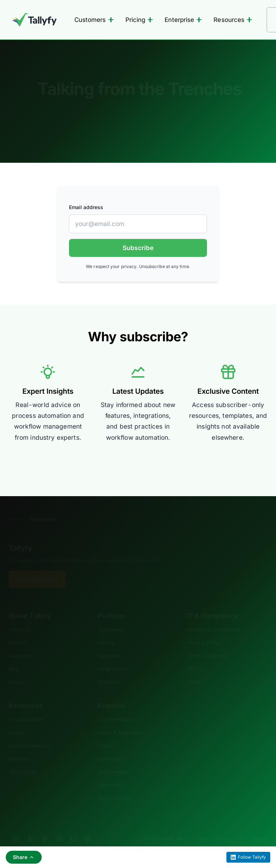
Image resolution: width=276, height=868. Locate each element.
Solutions (19, 748)
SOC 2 (195, 658)
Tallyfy (20, 537)
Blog (14, 658)
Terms (199, 828)
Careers (18, 671)
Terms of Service (207, 645)
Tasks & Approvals (120, 722)
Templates (110, 645)
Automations (113, 761)
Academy (20, 645)
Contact (18, 631)
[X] (30, 828)
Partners (108, 671)
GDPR (194, 671)
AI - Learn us (254, 828)
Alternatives (23, 761)
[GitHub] (73, 828)
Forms (105, 735)
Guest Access (114, 787)
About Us (20, 618)
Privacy (223, 828)
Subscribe (138, 248)
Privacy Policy (204, 631)
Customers (94, 20)
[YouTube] (59, 828)
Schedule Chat (37, 568)
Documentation (27, 708)
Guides (17, 722)
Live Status (111, 748)
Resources (233, 20)
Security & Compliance (214, 618)
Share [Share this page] (24, 857)
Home (15, 508)
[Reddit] (88, 828)
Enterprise (183, 20)
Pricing (139, 20)
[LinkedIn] (16, 828)
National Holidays (29, 735)
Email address (86, 207)
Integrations (112, 658)
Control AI (110, 774)
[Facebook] (45, 828)
